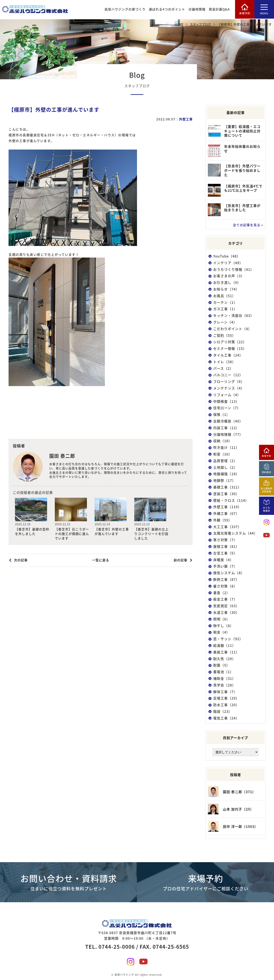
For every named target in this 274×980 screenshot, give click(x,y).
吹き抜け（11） (226, 447)
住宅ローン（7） (227, 408)
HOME (179, 24)
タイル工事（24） (228, 355)
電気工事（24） (226, 718)
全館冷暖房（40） (228, 421)
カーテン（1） (225, 302)
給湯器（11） (224, 645)
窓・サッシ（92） (228, 639)
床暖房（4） (223, 560)
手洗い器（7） (225, 566)
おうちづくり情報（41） (234, 269)
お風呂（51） (224, 296)
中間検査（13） (226, 401)
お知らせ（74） (226, 289)
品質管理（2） (225, 461)
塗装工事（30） (226, 494)
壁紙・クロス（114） (231, 500)
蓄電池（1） (223, 672)
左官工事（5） (225, 553)
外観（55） (223, 520)
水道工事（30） (226, 612)
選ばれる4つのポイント (167, 10)
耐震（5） (222, 665)
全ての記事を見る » (248, 225)
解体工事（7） (225, 692)
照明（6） (222, 619)
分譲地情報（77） (228, 434)
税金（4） (222, 632)
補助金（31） (224, 678)
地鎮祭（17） (224, 480)
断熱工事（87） (226, 579)
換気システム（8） (229, 573)
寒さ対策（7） (225, 540)
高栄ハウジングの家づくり (125, 10)
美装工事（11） (226, 652)
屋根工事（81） (226, 546)
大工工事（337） (227, 527)
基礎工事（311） (227, 487)
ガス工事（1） (225, 309)
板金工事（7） (225, 599)
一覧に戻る (101, 560)
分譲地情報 (197, 10)
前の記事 (180, 560)
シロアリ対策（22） (230, 342)
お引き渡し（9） (227, 282)
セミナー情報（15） (230, 348)
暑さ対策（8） (225, 586)
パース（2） (223, 368)
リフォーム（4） (227, 395)
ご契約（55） (224, 335)
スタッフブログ (200, 24)
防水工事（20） (226, 705)
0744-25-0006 (117, 945)
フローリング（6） (229, 381)
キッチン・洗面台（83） (234, 315)
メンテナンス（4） (229, 388)
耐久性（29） (224, 659)
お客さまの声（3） (229, 276)
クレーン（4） (225, 322)
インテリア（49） (228, 263)
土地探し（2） (225, 467)
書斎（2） (222, 593)
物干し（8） (223, 626)
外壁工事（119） (227, 507)
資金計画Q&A (219, 10)
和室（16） (223, 454)
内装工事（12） (226, 428)
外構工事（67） (226, 513)
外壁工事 (186, 119)
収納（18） (223, 441)
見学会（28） (224, 685)
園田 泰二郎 (62, 456)
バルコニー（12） (228, 375)
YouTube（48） (227, 256)
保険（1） (222, 414)
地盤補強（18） (226, 474)
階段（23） (223, 711)
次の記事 (21, 560)
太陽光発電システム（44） (235, 533)
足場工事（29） (226, 698)
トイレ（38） (224, 362)
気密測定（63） (226, 606)
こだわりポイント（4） (232, 329)
